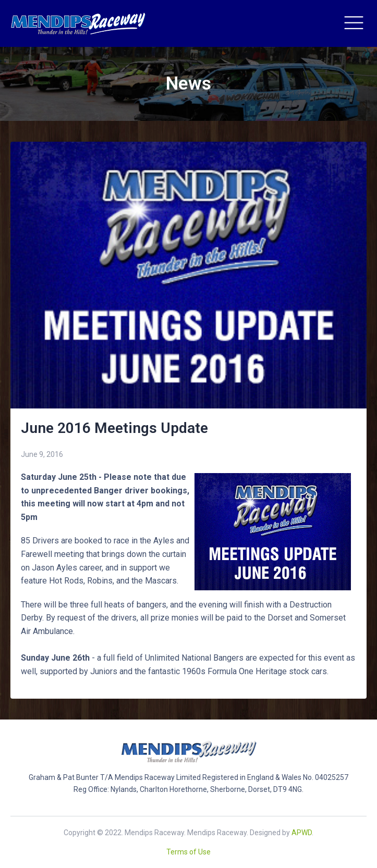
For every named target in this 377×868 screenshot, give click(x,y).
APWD (302, 833)
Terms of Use (188, 852)
